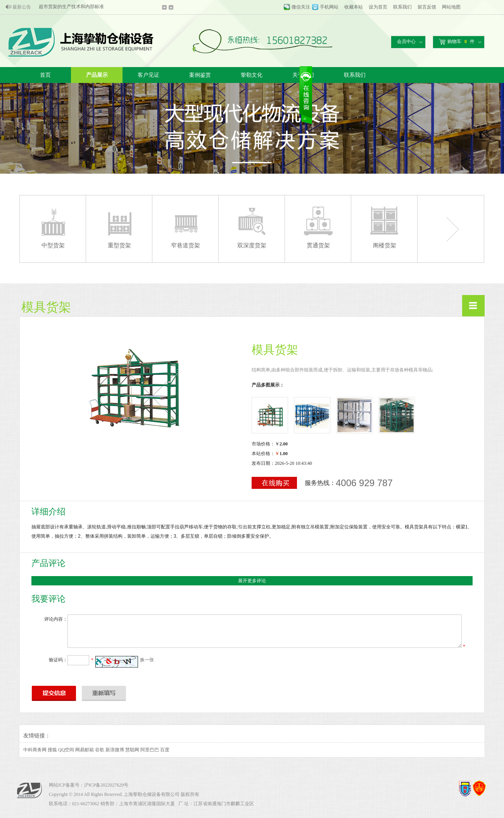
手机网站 (329, 7)
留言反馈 (427, 7)
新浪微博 (115, 750)
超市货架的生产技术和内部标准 (71, 7)
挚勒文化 (252, 75)
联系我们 (402, 7)
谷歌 (100, 750)
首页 (45, 75)
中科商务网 (35, 750)
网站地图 (451, 7)
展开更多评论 (252, 581)
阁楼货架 (385, 245)
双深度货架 (252, 245)
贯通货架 (318, 245)
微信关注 (301, 7)
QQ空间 (66, 750)
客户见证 (148, 75)
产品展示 (97, 75)
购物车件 (457, 42)
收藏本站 (354, 7)
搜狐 (52, 750)
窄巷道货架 (186, 245)
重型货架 (119, 245)
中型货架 (53, 245)
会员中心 (406, 41)
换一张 (147, 660)
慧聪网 (132, 750)
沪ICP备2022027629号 (106, 785)
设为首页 (378, 7)
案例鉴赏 (200, 75)
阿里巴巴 (150, 750)
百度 (165, 750)
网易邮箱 (85, 750)
